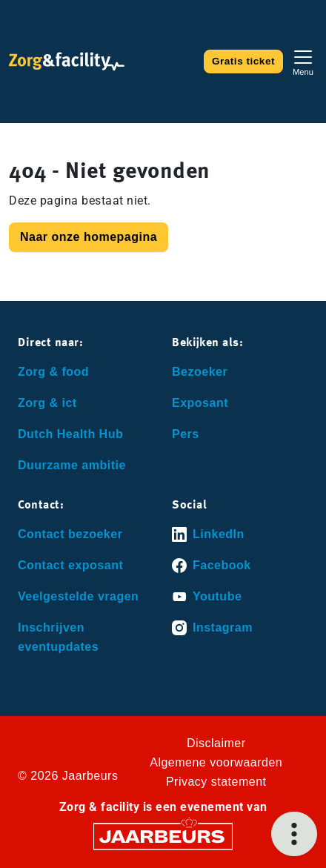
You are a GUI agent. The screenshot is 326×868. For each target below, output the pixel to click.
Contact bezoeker (70, 534)
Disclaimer (216, 743)
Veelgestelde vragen (78, 596)
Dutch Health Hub (70, 434)
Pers (186, 434)
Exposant (200, 403)
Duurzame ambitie (72, 465)
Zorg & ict (47, 403)
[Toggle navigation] (303, 61)
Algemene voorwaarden (216, 762)
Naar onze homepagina (89, 237)
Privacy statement (216, 782)
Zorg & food (53, 372)
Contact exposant (70, 565)
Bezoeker (200, 372)
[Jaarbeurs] (163, 836)
